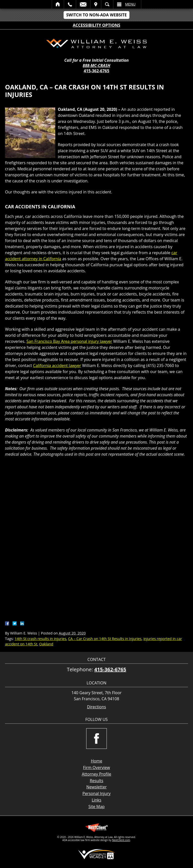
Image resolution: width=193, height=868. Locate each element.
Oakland (46, 644)
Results (96, 781)
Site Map (97, 807)
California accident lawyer (57, 365)
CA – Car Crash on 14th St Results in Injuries (105, 639)
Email (83, 4)
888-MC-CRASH (96, 66)
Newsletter (96, 787)
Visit (96, 4)
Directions (96, 707)
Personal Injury (96, 793)
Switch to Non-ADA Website (96, 15)
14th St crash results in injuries (40, 639)
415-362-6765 (96, 71)
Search (107, 4)
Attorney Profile (97, 774)
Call (70, 4)
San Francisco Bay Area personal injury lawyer (69, 341)
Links (96, 800)
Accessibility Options (97, 25)
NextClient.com (121, 840)
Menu (130, 4)
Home (58, 4)
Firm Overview (96, 767)
